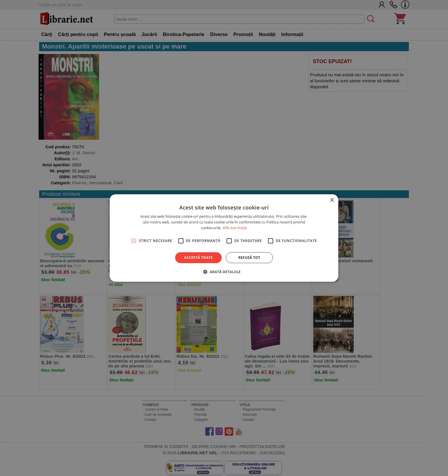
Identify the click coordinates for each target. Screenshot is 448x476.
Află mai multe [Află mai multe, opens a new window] (235, 228)
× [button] (332, 200)
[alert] (224, 238)
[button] (224, 272)
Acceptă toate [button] (199, 258)
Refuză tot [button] (249, 258)
